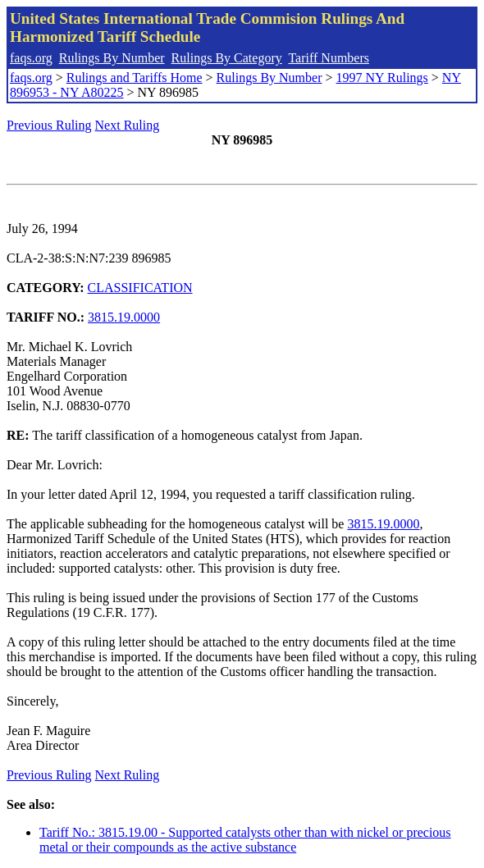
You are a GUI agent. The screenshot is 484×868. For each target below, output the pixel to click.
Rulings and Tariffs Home (135, 78)
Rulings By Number (112, 58)
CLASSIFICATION (140, 288)
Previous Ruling (49, 125)
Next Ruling (128, 125)
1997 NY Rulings (382, 78)
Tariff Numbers (329, 58)
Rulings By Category (227, 58)
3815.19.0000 (124, 317)
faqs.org (31, 58)
